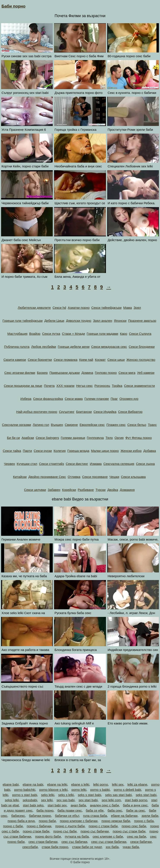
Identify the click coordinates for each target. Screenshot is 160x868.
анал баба (78, 805)
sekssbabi (30, 800)
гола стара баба (95, 816)
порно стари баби (36, 831)
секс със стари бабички (109, 842)
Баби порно (14, 6)
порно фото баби (48, 836)
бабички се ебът (67, 816)
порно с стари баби (103, 826)
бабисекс (18, 816)
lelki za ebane (137, 784)
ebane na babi (33, 784)
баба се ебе (95, 810)
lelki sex (118, 784)
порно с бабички (39, 826)
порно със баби (65, 831)
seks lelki (48, 795)
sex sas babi (66, 800)
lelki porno (101, 784)
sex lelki (47, 800)
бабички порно (40, 816)
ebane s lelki (80, 784)
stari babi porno (136, 800)
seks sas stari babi (118, 795)
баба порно (45, 810)
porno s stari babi (25, 795)
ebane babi (11, 784)
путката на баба (77, 836)
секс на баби (137, 836)
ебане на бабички (124, 816)
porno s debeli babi (127, 790)
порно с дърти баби (70, 826)
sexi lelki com (111, 800)
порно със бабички (95, 831)
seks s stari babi (90, 795)
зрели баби (150, 816)
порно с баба (144, 821)
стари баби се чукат (87, 847)
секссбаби (30, 847)
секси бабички (141, 842)
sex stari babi (88, 800)
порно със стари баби (129, 831)
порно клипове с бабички (79, 821)
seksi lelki (12, 800)
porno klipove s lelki (54, 790)
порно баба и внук (21, 821)
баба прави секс (70, 810)
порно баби (47, 821)
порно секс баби (134, 826)
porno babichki (25, 790)
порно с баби (13, 826)
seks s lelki (66, 795)
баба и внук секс (135, 805)
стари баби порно (55, 847)
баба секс (115, 810)
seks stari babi (146, 795)
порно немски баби (116, 821)
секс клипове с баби (108, 836)
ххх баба (112, 847)
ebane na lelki (57, 784)
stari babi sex (57, 805)
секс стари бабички (43, 842)
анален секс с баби (104, 805)
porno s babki (100, 790)
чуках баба (131, 847)
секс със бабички (74, 842)
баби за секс (135, 810)
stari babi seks (33, 805)
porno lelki (79, 790)
